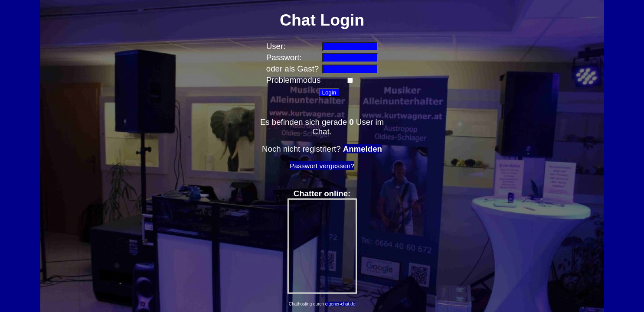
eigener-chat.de (340, 304)
